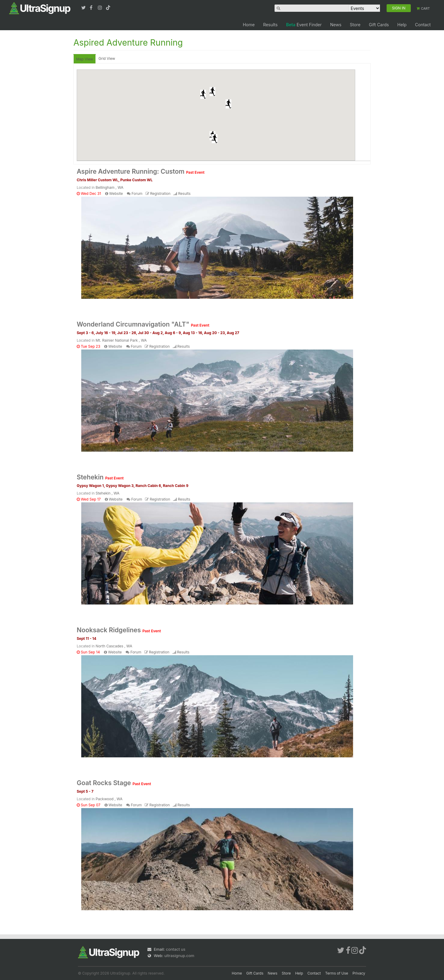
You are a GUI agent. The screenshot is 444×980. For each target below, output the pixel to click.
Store (355, 25)
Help (402, 25)
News (336, 25)
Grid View (107, 58)
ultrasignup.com (179, 956)
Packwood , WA (109, 799)
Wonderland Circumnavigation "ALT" (143, 324)
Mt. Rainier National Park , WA (121, 340)
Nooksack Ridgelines (119, 630)
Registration (160, 193)
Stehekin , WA (108, 493)
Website (116, 193)
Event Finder (304, 25)
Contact (423, 25)
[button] (203, 94)
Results (270, 25)
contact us (175, 949)
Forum (137, 193)
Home (249, 25)
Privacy (359, 973)
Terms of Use (337, 973)
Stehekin (100, 477)
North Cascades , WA (114, 646)
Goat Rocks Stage (114, 783)
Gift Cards (379, 25)
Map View (85, 59)
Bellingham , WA (110, 187)
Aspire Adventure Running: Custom (141, 171)
